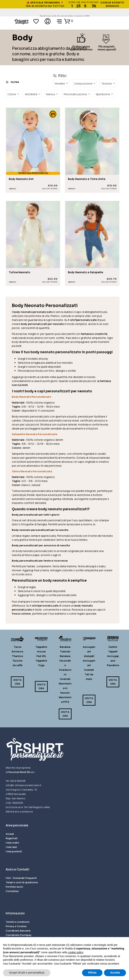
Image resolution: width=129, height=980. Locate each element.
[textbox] (61, 83)
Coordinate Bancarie (18, 931)
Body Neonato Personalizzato (31, 397)
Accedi (10, 834)
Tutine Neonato (20, 272)
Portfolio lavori (14, 887)
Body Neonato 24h (21, 179)
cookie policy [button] (76, 952)
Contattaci (12, 891)
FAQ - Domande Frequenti (21, 878)
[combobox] (61, 83)
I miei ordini (12, 843)
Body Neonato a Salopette (86, 271)
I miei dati (11, 847)
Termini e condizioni (18, 922)
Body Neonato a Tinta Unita (87, 179)
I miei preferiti (14, 851)
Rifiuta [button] (92, 973)
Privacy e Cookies (16, 926)
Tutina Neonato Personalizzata (32, 471)
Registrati (12, 838)
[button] (69, 21)
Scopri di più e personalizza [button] (27, 973)
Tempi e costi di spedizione (22, 882)
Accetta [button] (115, 973)
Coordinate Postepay (19, 935)
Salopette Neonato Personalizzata (35, 434)
